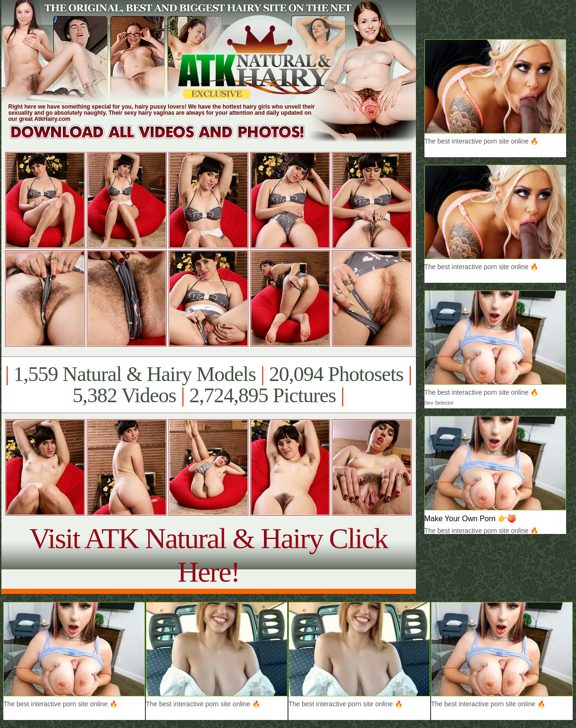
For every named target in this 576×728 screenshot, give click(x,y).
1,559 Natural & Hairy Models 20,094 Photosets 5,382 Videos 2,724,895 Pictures (208, 385)
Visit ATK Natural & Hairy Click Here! (208, 555)
